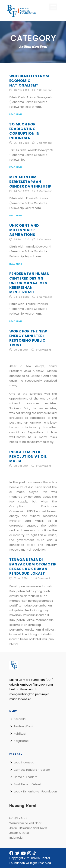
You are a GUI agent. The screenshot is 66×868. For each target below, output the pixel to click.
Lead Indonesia (24, 762)
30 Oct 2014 (21, 350)
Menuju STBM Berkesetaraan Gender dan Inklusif (30, 182)
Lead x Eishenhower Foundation (35, 791)
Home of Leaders (25, 777)
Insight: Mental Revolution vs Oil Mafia (28, 456)
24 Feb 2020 (21, 191)
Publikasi (20, 734)
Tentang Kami (23, 726)
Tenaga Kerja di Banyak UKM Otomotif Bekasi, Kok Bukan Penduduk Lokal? (33, 567)
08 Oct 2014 (21, 466)
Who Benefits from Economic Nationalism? (29, 81)
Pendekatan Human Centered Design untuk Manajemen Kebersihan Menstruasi (29, 283)
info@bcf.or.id (19, 818)
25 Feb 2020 (21, 90)
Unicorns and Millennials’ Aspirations (24, 230)
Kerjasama (21, 741)
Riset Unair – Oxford (27, 784)
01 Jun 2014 (21, 578)
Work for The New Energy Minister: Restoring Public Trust (28, 338)
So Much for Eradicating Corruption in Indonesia (24, 131)
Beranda (20, 719)
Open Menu (53, 7)
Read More (16, 114)
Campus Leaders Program (32, 770)
